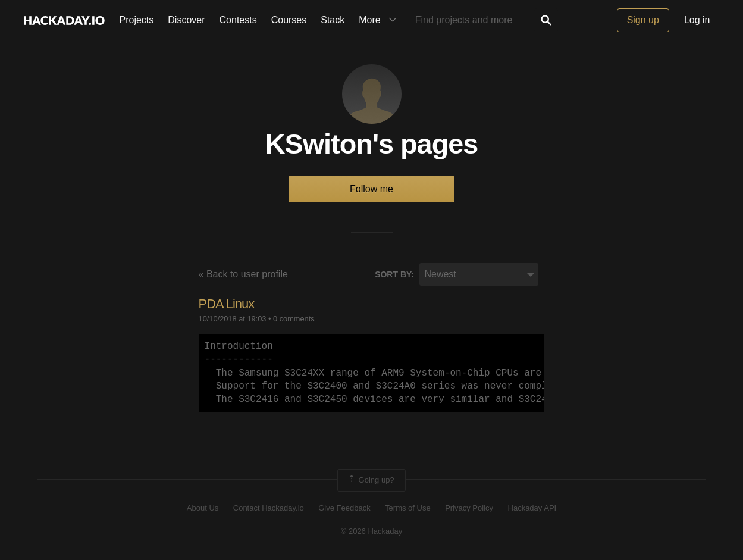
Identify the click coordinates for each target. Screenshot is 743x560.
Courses (289, 20)
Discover (186, 20)
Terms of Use (408, 508)
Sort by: (394, 274)
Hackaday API (532, 508)
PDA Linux (227, 304)
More (380, 20)
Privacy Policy (469, 508)
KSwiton (319, 144)
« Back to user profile (243, 274)
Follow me (371, 189)
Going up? (371, 480)
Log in (697, 20)
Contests (238, 20)
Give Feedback (344, 508)
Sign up (643, 20)
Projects (137, 20)
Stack (333, 20)
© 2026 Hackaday (372, 531)
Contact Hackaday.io (269, 508)
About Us (203, 508)
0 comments (294, 319)
